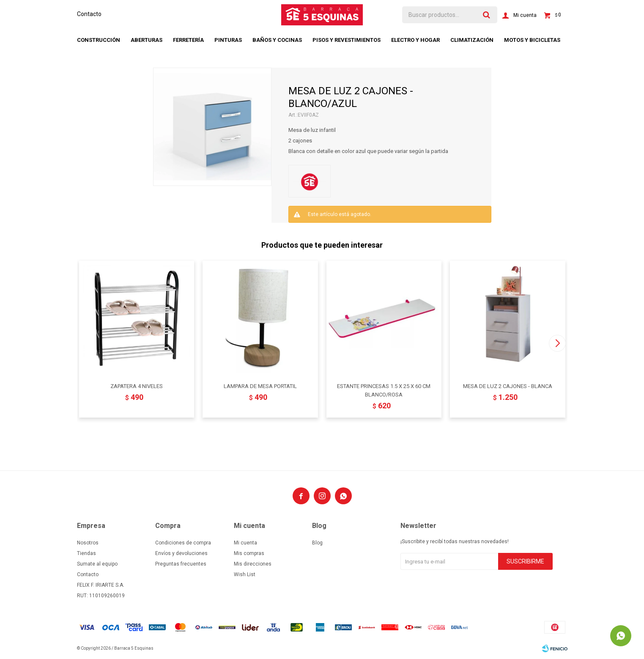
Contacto (89, 14)
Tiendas (86, 553)
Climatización (472, 40)
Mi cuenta (245, 543)
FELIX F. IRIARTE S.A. (101, 585)
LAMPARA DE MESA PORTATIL (260, 386)
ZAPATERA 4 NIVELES (137, 386)
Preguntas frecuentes (181, 564)
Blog (317, 543)
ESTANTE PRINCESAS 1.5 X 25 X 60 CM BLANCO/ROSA (384, 390)
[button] (558, 343)
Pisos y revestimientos (347, 40)
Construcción (99, 40)
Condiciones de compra (183, 543)
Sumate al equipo (97, 564)
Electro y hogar (415, 40)
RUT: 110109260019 (101, 596)
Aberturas (147, 40)
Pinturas (228, 40)
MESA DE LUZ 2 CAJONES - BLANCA (508, 386)
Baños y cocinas (277, 40)
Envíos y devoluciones (181, 553)
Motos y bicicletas (532, 40)
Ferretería (188, 40)
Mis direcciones (253, 564)
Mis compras (249, 553)
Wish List (245, 574)
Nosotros (88, 543)
